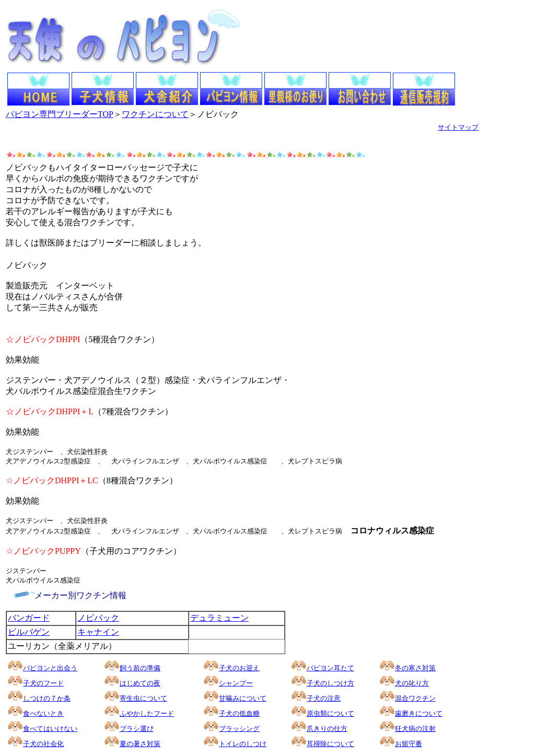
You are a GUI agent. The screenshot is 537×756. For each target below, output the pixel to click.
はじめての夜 (140, 683)
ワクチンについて (155, 114)
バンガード (29, 618)
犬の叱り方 (412, 683)
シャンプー (236, 683)
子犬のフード (43, 683)
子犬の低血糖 (239, 713)
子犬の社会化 (43, 744)
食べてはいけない (50, 729)
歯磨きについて (419, 713)
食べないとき (43, 713)
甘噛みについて (243, 698)
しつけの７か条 (47, 698)
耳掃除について (330, 744)
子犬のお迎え (231, 668)
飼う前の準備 (140, 668)
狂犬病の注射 (415, 729)
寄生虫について (143, 698)
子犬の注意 (324, 698)
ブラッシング (231, 729)
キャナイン (98, 632)
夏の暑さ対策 (140, 744)
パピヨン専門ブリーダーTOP (60, 114)
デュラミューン (219, 618)
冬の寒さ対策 (407, 668)
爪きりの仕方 (327, 729)
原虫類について (330, 713)
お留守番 (408, 744)
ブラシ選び (137, 729)
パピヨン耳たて (323, 668)
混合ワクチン (415, 698)
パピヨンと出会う (42, 668)
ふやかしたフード (139, 713)
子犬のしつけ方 (330, 683)
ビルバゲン (29, 632)
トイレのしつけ (243, 744)
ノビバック (98, 618)
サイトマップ (458, 127)
